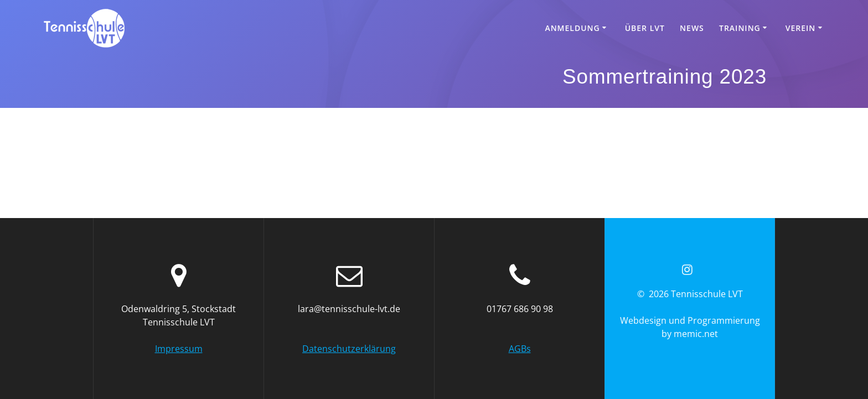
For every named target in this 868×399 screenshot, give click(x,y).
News (692, 28)
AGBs (520, 349)
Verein (801, 28)
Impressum (179, 349)
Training (740, 28)
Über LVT (645, 28)
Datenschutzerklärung (349, 349)
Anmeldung (572, 28)
